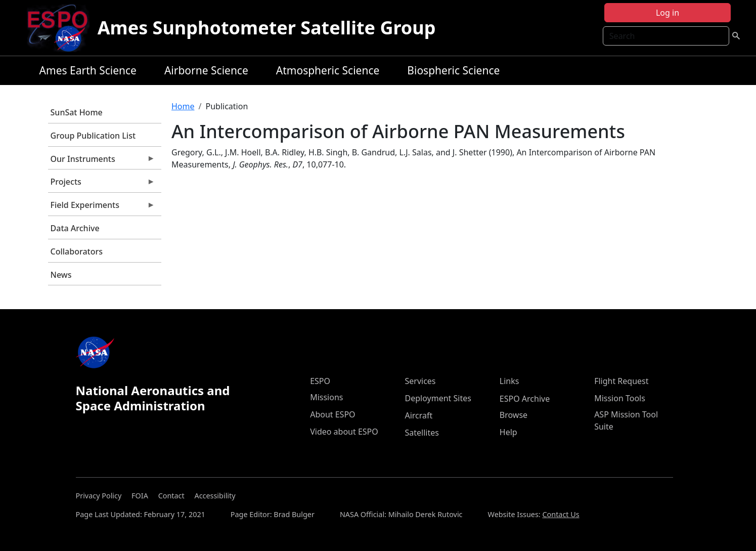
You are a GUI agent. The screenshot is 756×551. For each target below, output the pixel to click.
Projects (102, 184)
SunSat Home (77, 112)
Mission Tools (620, 398)
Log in (668, 13)
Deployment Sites (438, 398)
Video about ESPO (344, 432)
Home (183, 106)
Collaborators (77, 251)
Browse (514, 415)
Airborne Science (206, 70)
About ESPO (332, 414)
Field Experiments (102, 207)
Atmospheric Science (328, 70)
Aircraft (418, 415)
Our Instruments (102, 161)
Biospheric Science (453, 70)
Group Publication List (93, 136)
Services (420, 381)
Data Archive (75, 228)
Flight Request (621, 381)
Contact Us (561, 514)
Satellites (421, 433)
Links (509, 381)
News (61, 275)
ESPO (320, 381)
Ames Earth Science (88, 70)
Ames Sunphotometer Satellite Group (267, 28)
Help (508, 432)
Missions (326, 397)
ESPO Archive (525, 399)
